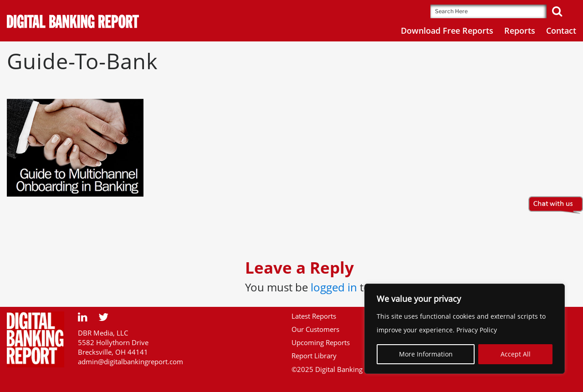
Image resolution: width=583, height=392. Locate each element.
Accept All (516, 354)
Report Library (314, 356)
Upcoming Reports (321, 342)
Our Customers (315, 329)
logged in (334, 287)
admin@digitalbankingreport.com (130, 361)
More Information (426, 354)
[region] (465, 329)
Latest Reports (314, 316)
